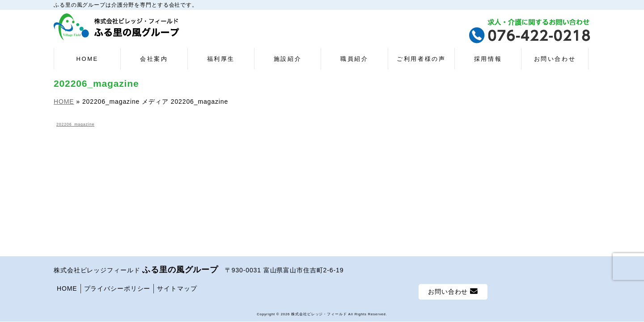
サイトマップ (177, 288)
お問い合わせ (453, 291)
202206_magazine (75, 124)
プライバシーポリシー (117, 288)
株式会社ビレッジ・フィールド (319, 314)
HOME (67, 288)
